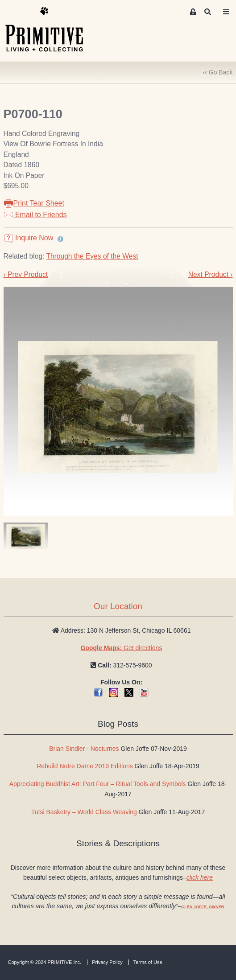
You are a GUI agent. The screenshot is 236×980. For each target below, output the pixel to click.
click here (200, 877)
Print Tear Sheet (34, 203)
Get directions (122, 648)
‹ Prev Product (26, 274)
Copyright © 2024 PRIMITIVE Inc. (45, 962)
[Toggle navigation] (226, 12)
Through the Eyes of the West (92, 256)
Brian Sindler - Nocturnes (84, 749)
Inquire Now (29, 238)
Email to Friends (35, 215)
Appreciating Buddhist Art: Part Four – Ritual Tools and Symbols (98, 784)
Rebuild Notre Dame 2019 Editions (85, 766)
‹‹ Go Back (218, 72)
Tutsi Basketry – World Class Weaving (84, 812)
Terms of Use (148, 962)
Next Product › (211, 274)
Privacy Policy (107, 962)
